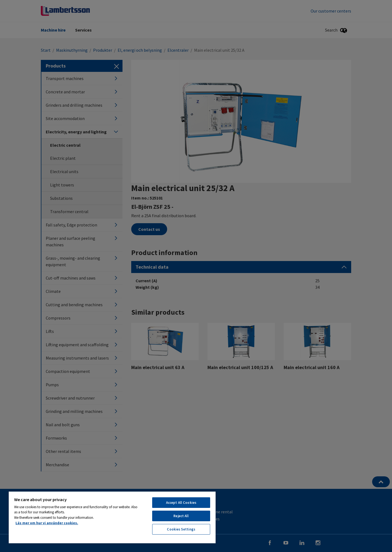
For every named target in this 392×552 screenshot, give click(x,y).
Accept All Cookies (181, 503)
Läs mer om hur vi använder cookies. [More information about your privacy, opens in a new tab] (47, 523)
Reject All (181, 516)
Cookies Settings (181, 529)
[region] (112, 517)
